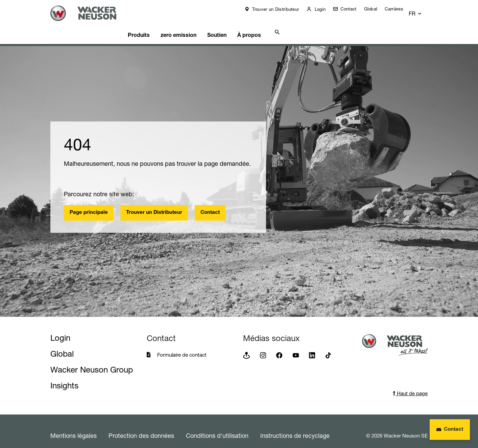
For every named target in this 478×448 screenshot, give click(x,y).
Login (324, 9)
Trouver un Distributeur (280, 9)
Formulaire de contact (183, 346)
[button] (422, 11)
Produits (151, 25)
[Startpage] (92, 13)
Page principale (89, 204)
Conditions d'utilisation (217, 427)
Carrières (399, 9)
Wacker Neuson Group (92, 361)
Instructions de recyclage (295, 427)
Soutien (236, 25)
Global (376, 9)
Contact (352, 9)
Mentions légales (74, 427)
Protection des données (141, 427)
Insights (64, 377)
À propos (273, 25)
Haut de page (410, 385)
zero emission (194, 25)
